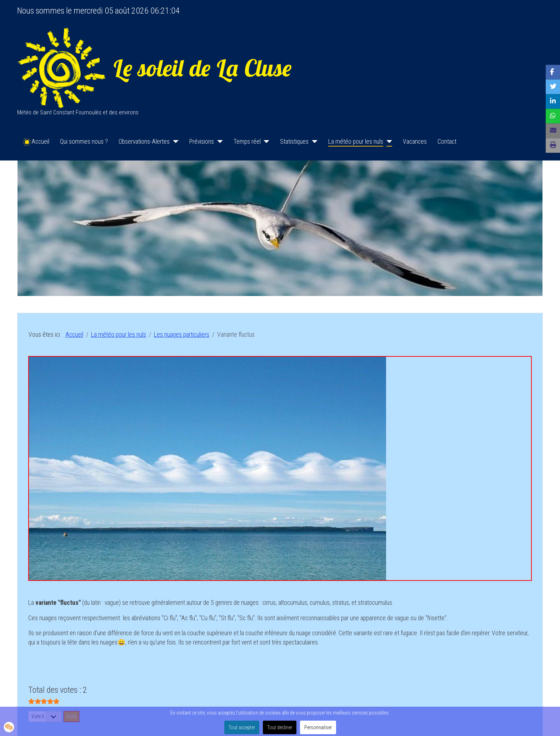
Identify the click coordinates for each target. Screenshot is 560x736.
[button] (9, 727)
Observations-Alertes (144, 142)
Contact (447, 142)
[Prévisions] (218, 142)
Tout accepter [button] (242, 727)
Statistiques (294, 142)
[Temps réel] (265, 142)
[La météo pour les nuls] (388, 142)
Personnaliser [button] (318, 727)
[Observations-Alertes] (174, 142)
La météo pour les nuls (356, 142)
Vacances (415, 142)
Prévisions (202, 142)
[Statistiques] (313, 142)
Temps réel (247, 142)
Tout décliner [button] (280, 727)
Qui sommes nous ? (84, 142)
